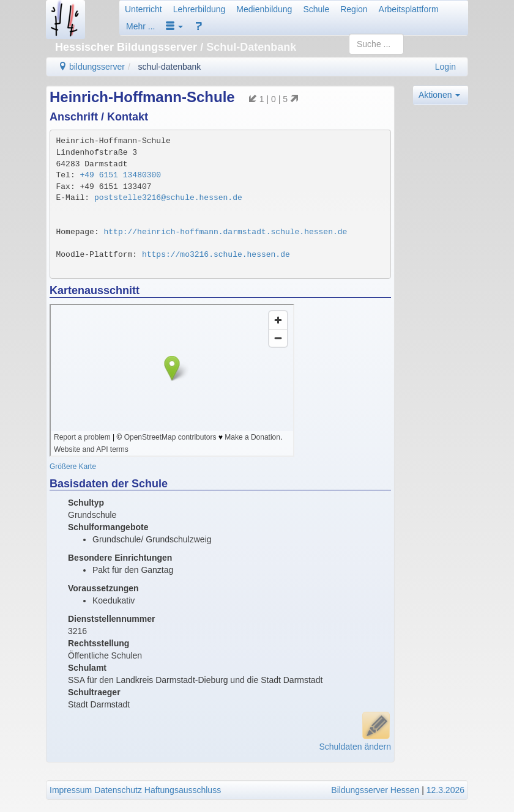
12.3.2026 (445, 790)
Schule (316, 9)
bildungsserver (91, 67)
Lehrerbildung (199, 9)
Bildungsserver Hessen (375, 790)
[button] (174, 26)
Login (445, 67)
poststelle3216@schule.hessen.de (168, 198)
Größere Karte (73, 467)
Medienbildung (264, 9)
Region (354, 9)
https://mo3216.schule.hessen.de (216, 255)
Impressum (71, 790)
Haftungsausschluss (183, 790)
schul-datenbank (170, 67)
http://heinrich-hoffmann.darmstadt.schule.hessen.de (226, 232)
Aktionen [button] (439, 95)
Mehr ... (140, 26)
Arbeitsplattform (409, 9)
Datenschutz (118, 790)
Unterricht (143, 9)
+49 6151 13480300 (121, 175)
